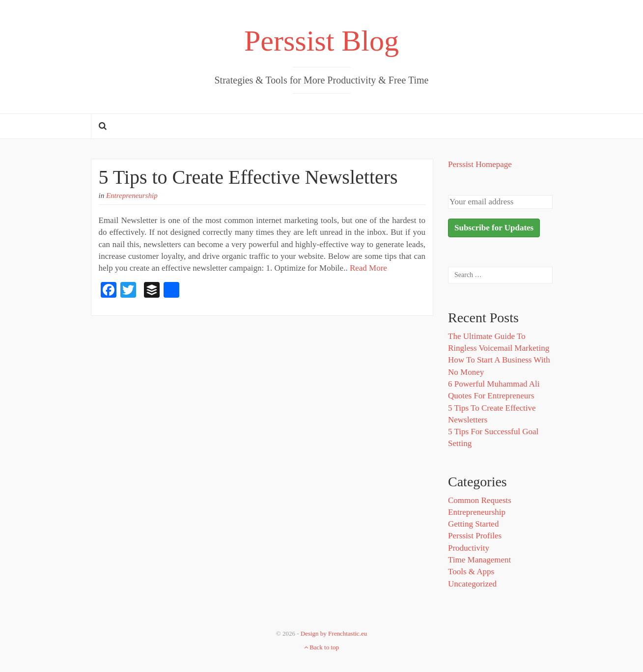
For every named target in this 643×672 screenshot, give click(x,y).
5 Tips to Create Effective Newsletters (248, 177)
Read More (368, 268)
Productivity (469, 548)
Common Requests (480, 500)
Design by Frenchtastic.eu (334, 633)
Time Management (479, 560)
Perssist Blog (321, 41)
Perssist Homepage (480, 164)
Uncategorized (472, 584)
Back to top (321, 647)
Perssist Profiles (475, 536)
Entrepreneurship (132, 196)
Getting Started (473, 524)
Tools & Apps (471, 572)
